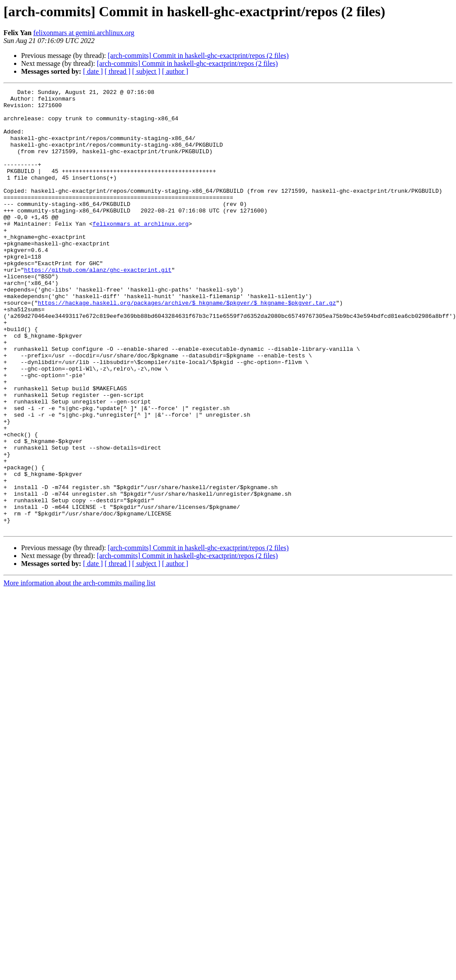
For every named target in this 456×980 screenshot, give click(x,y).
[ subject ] (146, 71)
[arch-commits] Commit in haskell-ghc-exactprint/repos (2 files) (198, 56)
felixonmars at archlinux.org (141, 251)
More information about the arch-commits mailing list (80, 671)
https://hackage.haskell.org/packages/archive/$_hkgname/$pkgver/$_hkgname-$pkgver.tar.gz (187, 346)
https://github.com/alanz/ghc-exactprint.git (98, 306)
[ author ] (175, 71)
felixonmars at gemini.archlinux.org (84, 33)
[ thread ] (118, 71)
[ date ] (93, 71)
